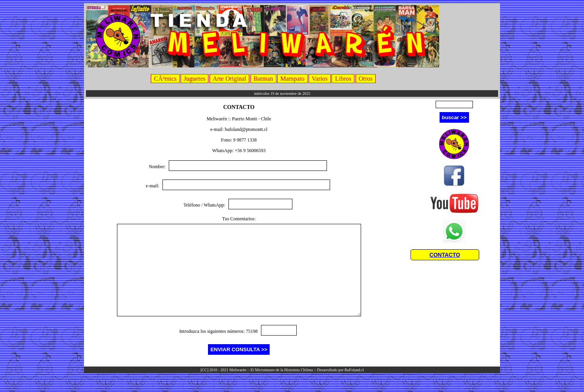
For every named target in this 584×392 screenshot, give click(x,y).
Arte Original (230, 79)
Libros (343, 79)
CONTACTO (445, 255)
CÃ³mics (165, 79)
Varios (320, 79)
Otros (366, 79)
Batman (263, 79)
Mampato (292, 79)
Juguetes (194, 79)
